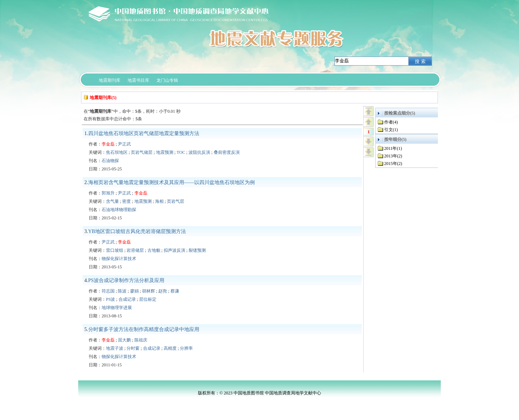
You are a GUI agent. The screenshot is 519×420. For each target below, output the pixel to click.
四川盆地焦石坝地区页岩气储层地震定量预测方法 (144, 133)
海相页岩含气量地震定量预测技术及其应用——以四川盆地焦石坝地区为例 (172, 182)
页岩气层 (176, 201)
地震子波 (115, 348)
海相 (159, 201)
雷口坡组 (115, 250)
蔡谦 (175, 291)
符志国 (108, 291)
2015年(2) (393, 164)
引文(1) (391, 130)
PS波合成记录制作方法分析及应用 (127, 280)
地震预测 (165, 152)
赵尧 (163, 291)
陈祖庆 (141, 340)
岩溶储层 (135, 250)
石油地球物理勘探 (119, 210)
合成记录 (127, 299)
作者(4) (391, 122)
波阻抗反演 (199, 152)
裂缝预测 (197, 250)
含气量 (112, 201)
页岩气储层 (142, 152)
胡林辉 (148, 291)
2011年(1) (393, 148)
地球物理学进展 (117, 308)
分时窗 (133, 348)
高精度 (170, 348)
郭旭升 (108, 193)
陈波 (122, 291)
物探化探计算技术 (119, 259)
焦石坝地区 (117, 152)
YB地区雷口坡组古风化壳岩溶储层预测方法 (137, 231)
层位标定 (148, 299)
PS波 (110, 299)
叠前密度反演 (227, 152)
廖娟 (134, 291)
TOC (181, 152)
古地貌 (154, 250)
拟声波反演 (174, 250)
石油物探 (110, 161)
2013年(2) (393, 156)
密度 (127, 201)
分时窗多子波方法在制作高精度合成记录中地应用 (144, 329)
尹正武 (124, 144)
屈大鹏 (124, 340)
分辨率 (186, 348)
